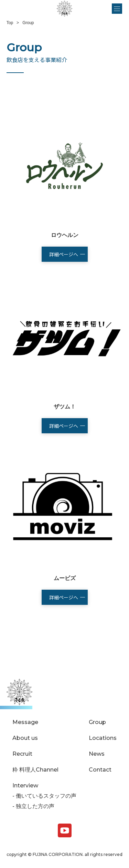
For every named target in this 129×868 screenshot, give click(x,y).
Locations (103, 738)
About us (25, 738)
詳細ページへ (64, 254)
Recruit (22, 754)
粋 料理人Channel (35, 770)
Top (10, 23)
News (97, 754)
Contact (100, 770)
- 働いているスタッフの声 (44, 796)
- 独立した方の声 (33, 806)
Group (97, 722)
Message (25, 722)
